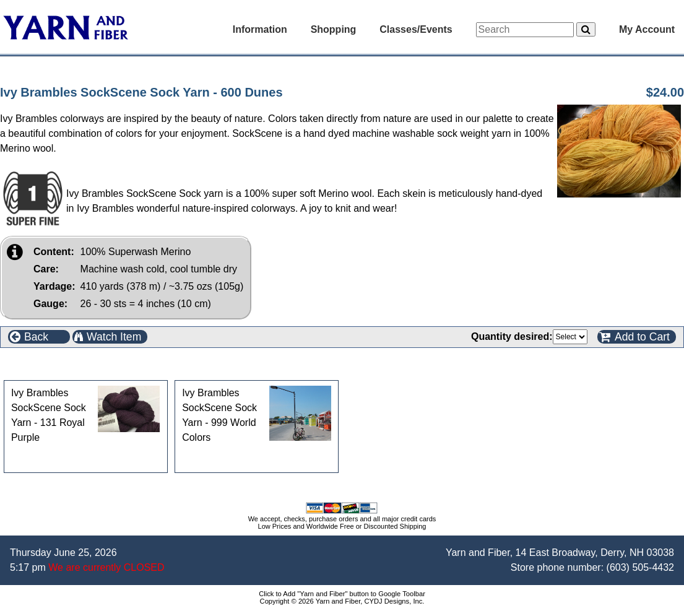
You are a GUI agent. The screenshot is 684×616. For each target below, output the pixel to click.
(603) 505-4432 (640, 567)
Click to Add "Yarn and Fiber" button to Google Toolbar (342, 594)
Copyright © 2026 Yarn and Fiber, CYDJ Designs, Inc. (342, 601)
